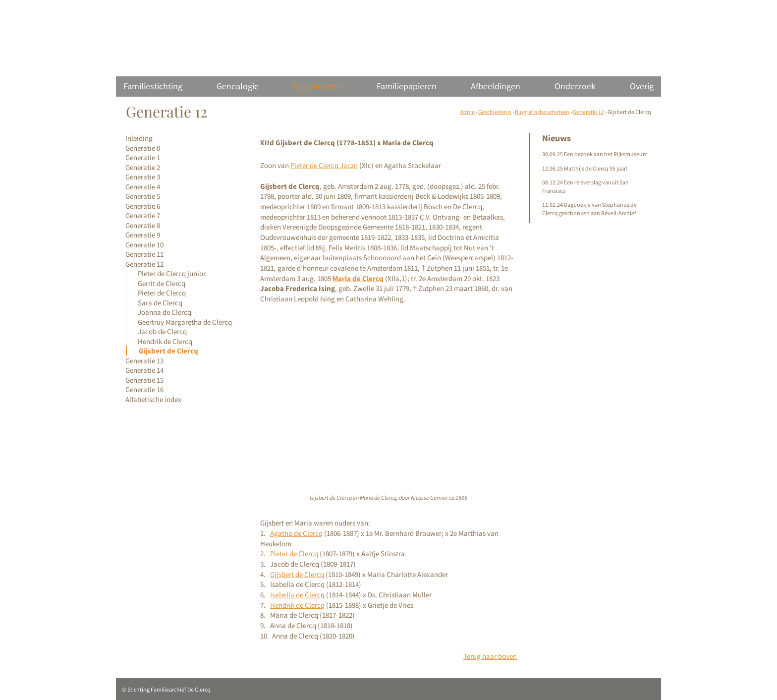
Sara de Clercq (160, 303)
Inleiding (139, 138)
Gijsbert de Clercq (168, 351)
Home (467, 112)
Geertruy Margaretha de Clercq (185, 322)
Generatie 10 (144, 245)
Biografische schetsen (542, 112)
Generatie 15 (144, 380)
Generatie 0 (143, 148)
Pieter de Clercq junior (172, 273)
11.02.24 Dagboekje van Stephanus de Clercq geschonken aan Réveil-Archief (589, 209)
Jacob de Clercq (162, 331)
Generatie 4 (143, 187)
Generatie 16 (144, 389)
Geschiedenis (318, 86)
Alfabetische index (153, 399)
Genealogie (238, 86)
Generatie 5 (143, 196)
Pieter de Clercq (162, 293)
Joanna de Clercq (165, 312)
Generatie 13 (144, 361)
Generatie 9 (143, 235)
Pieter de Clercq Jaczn (324, 165)
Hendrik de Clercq (165, 341)
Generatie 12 (588, 112)
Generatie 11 (144, 254)
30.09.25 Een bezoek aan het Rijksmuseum (595, 154)
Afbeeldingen (496, 86)
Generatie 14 (144, 370)
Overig (642, 86)
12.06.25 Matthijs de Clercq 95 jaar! (585, 168)
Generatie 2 (143, 167)
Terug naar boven (490, 656)
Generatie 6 (143, 206)
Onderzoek (575, 86)
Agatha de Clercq (296, 533)
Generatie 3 (143, 177)
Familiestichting (153, 86)
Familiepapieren (407, 86)
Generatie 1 (143, 157)
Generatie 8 (143, 225)
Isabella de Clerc (295, 595)
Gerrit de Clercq (162, 283)
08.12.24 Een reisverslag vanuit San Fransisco (585, 186)
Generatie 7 (143, 215)
